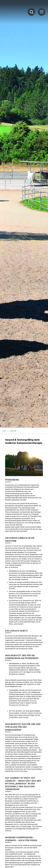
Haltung (13, 431)
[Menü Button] (42, 12)
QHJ (4, 431)
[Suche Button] (31, 12)
